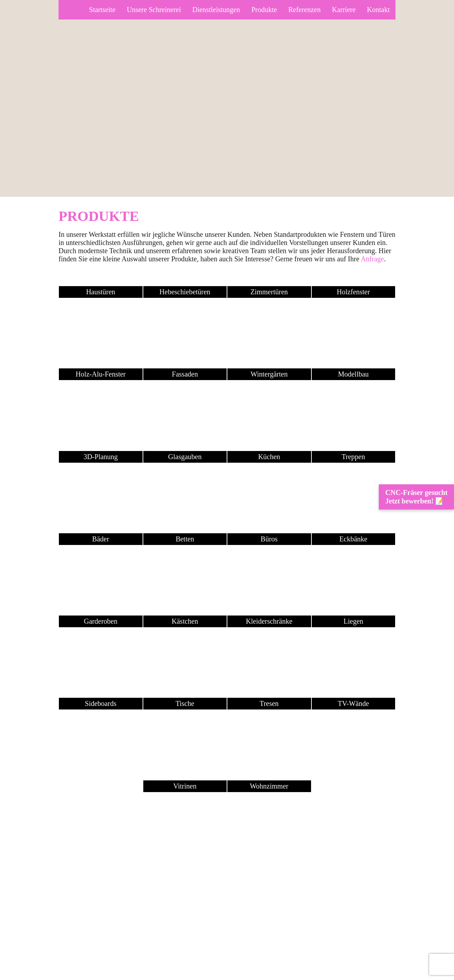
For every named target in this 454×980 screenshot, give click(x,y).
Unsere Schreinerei (154, 10)
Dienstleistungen (216, 10)
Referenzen (304, 10)
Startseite (102, 10)
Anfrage (372, 259)
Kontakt (378, 10)
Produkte (264, 10)
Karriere (344, 10)
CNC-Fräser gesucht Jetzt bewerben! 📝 (416, 497)
